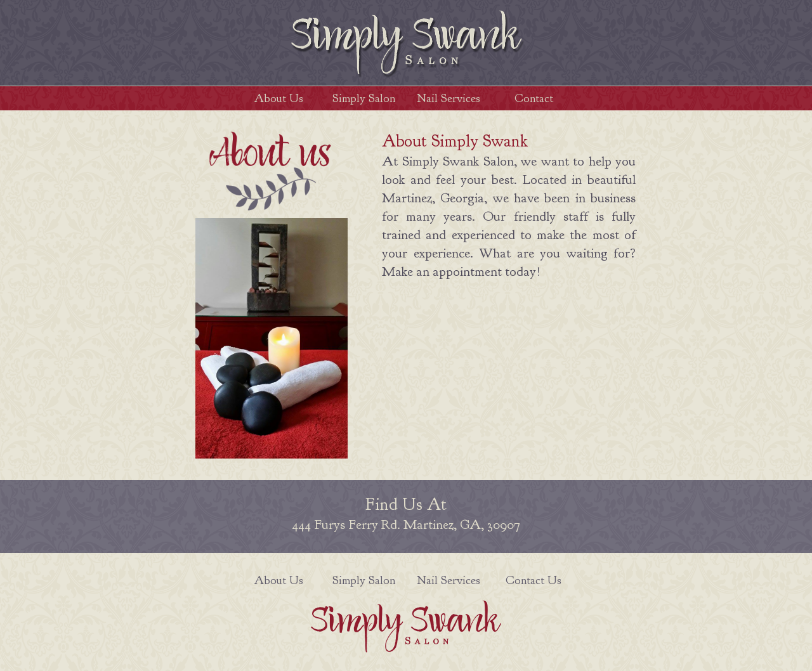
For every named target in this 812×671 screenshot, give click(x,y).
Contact (534, 98)
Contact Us (534, 580)
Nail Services (449, 98)
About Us (279, 98)
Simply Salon (364, 98)
